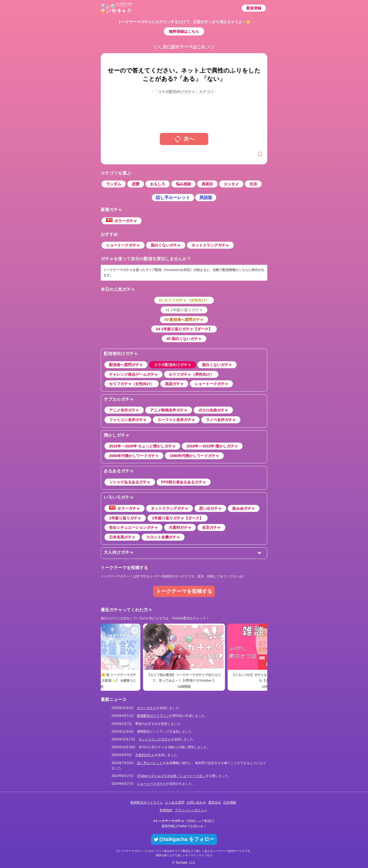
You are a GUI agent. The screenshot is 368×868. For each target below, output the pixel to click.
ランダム (114, 184)
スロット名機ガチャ (163, 537)
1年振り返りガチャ (125, 518)
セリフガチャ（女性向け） (132, 384)
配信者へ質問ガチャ (126, 365)
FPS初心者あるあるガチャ (184, 482)
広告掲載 (230, 802)
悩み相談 (183, 184)
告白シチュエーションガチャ (134, 527)
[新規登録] (260, 155)
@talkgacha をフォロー (184, 839)
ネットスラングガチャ (210, 245)
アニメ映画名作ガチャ (169, 410)
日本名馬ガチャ (122, 537)
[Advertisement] (184, 109)
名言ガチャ (211, 527)
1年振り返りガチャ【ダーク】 (178, 518)
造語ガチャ (174, 384)
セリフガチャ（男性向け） (191, 374)
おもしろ (158, 184)
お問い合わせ (196, 802)
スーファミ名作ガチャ (176, 420)
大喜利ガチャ (180, 527)
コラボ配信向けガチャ (172, 365)
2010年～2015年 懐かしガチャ (212, 446)
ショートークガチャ (123, 245)
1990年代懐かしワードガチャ (194, 456)
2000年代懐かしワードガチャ (134, 456)
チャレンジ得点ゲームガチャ (134, 374)
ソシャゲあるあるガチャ (130, 482)
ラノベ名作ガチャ (221, 420)
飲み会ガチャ (244, 508)
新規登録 (254, 8)
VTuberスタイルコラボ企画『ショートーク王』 (171, 776)
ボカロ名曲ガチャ (213, 410)
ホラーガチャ (122, 220)
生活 (253, 184)
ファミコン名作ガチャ (128, 420)
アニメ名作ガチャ (124, 410)
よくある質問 (175, 802)
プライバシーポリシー (191, 810)
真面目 (207, 184)
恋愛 (136, 184)
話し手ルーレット (173, 198)
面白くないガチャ (166, 245)
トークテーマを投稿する (184, 591)
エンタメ (231, 184)
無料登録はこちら (184, 31)
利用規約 (166, 810)
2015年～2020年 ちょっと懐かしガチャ (142, 446)
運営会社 (215, 802)
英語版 (206, 198)
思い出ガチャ (210, 508)
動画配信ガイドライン (153, 716)
